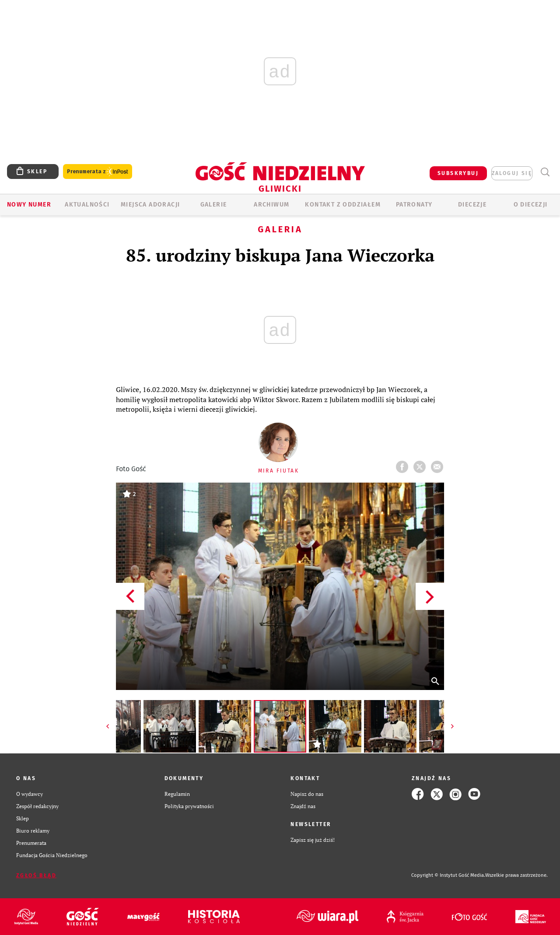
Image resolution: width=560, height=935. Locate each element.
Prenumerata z (98, 172)
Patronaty (414, 205)
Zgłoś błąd (36, 875)
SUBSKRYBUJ (458, 173)
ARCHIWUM (271, 205)
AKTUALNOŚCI (87, 205)
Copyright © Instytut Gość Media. (448, 875)
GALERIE (214, 205)
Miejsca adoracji (150, 205)
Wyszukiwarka (545, 172)
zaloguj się (512, 173)
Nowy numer (29, 205)
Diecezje (472, 205)
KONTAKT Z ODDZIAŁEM (343, 205)
